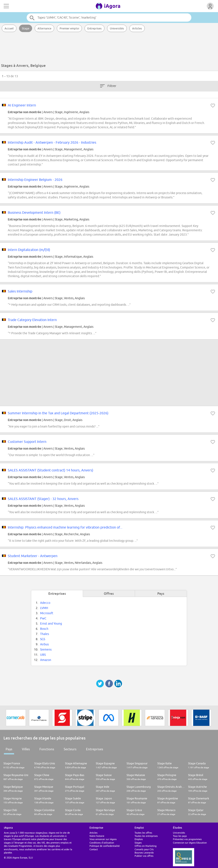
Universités (117, 28)
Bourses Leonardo (144, 853)
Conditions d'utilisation (102, 843)
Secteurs (70, 749)
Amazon (46, 660)
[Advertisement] (109, 49)
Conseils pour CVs (144, 849)
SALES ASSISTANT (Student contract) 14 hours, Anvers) (50, 470)
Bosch (44, 629)
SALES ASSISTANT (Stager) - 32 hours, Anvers (43, 499)
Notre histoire (97, 836)
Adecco (45, 603)
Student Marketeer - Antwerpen (33, 556)
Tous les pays (180, 836)
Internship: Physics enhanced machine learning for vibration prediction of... (65, 527)
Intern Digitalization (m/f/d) (29, 250)
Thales (45, 634)
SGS (43, 639)
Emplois (139, 839)
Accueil (9, 28)
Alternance (44, 28)
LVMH (44, 608)
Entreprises (94, 28)
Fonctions (47, 749)
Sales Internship (20, 291)
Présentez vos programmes (187, 839)
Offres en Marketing (146, 846)
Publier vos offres (144, 856)
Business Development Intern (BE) (34, 212)
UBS (43, 655)
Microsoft (47, 613)
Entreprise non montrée (24, 112)
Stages (138, 843)
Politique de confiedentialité (105, 846)
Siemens (46, 649)
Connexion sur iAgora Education (190, 843)
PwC (43, 618)
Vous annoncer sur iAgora (103, 839)
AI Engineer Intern (22, 105)
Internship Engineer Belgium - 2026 (35, 180)
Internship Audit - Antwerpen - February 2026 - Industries (52, 142)
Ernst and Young (51, 624)
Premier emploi (69, 28)
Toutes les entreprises (146, 836)
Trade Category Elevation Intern (32, 320)
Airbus (44, 644)
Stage (26, 28)
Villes (26, 749)
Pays (9, 749)
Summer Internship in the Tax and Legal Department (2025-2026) (58, 413)
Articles (137, 28)
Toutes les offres (143, 833)
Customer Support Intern (27, 442)
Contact (94, 849)
